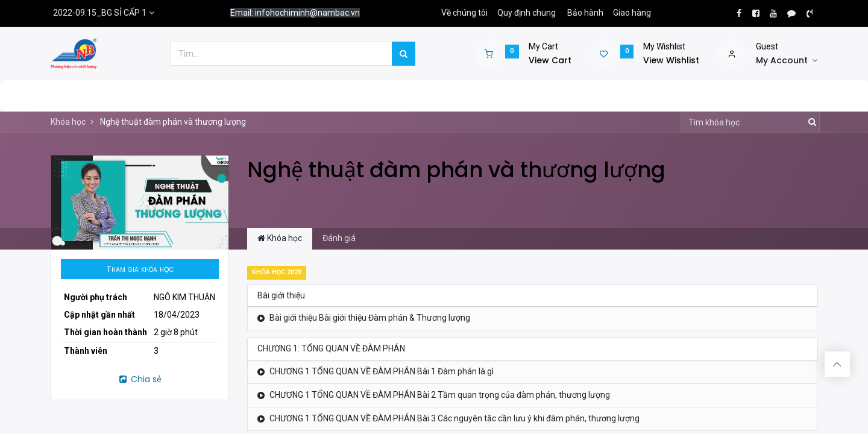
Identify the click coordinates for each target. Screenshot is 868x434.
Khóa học (68, 122)
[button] (140, 269)
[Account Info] (787, 61)
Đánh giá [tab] (339, 238)
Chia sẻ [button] (140, 379)
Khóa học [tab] (280, 238)
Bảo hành (585, 13)
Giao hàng (632, 13)
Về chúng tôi (464, 13)
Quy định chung (527, 13)
